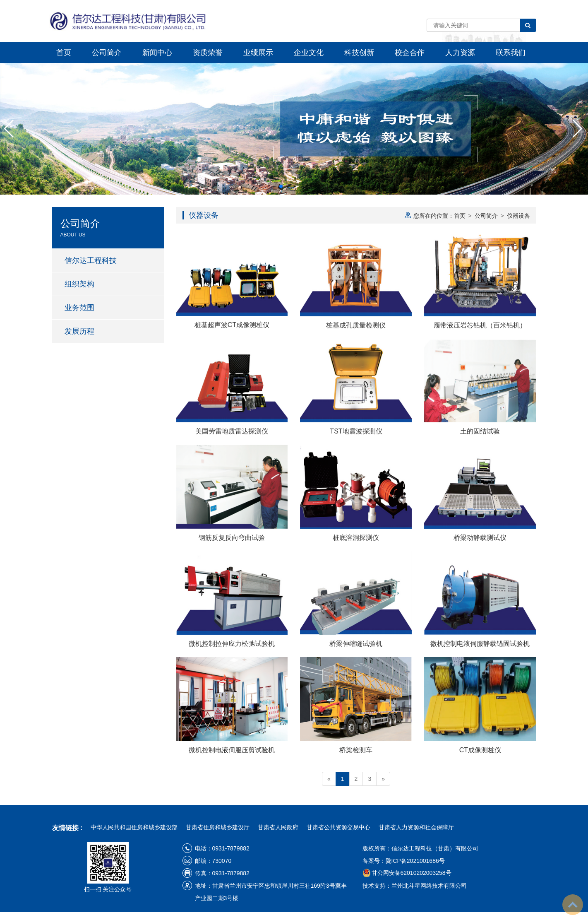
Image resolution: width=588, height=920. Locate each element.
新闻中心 (157, 53)
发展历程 (79, 331)
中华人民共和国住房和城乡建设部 (134, 827)
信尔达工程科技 (91, 260)
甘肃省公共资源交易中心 (338, 827)
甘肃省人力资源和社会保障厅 (416, 827)
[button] (281, 186)
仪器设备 (518, 216)
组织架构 (79, 284)
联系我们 (511, 53)
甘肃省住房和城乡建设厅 (218, 827)
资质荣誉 (208, 53)
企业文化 (309, 53)
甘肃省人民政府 (278, 827)
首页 (64, 53)
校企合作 (410, 53)
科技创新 (359, 53)
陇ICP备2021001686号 (415, 861)
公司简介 (107, 53)
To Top (573, 905)
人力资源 (460, 53)
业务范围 (79, 308)
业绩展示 (258, 53)
